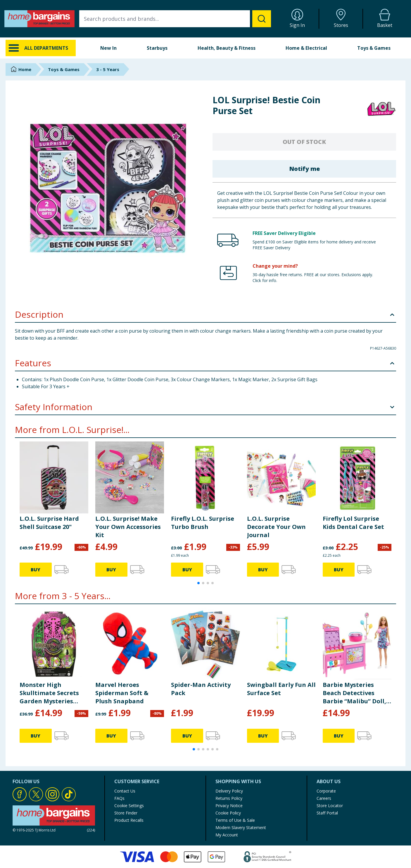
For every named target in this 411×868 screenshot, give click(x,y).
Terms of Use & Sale (235, 820)
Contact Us (125, 791)
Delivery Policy (229, 791)
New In (108, 48)
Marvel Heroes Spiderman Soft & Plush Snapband (122, 693)
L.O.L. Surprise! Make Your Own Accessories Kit (128, 527)
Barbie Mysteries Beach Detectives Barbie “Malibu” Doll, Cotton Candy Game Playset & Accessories (355, 693)
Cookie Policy (228, 813)
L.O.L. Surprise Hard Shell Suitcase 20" (49, 523)
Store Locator (330, 806)
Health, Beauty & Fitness (227, 48)
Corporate (326, 791)
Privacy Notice (229, 806)
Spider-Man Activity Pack (201, 689)
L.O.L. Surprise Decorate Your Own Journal (276, 527)
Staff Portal (327, 813)
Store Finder (126, 813)
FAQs (119, 798)
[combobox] (175, 19)
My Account (227, 835)
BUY (36, 570)
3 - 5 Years (108, 69)
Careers (324, 798)
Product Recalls (129, 820)
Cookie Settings (129, 806)
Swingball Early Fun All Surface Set (281, 689)
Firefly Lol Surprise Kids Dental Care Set (353, 523)
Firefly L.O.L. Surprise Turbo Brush (203, 523)
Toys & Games (374, 48)
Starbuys (157, 48)
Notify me (304, 169)
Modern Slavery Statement (241, 827)
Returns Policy (229, 798)
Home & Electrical (306, 48)
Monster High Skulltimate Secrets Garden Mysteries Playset (49, 693)
